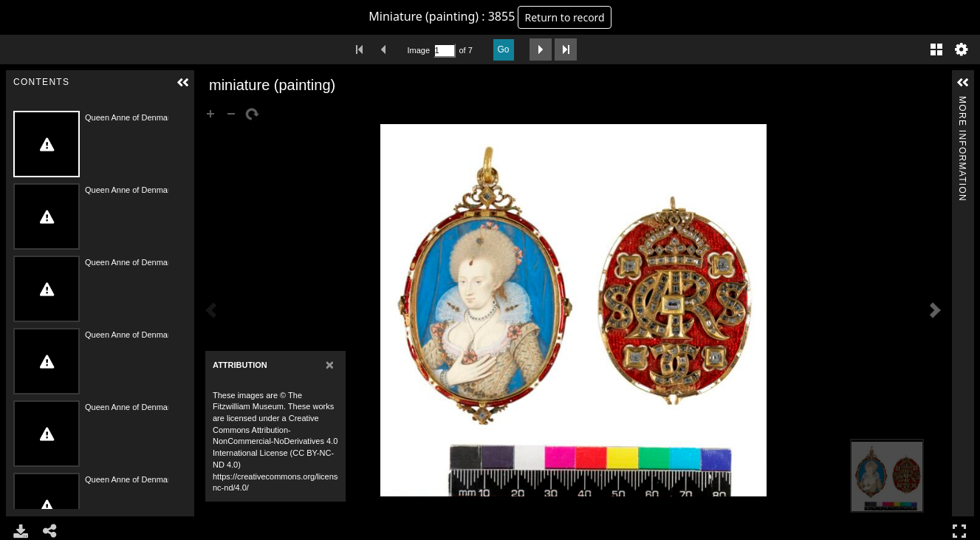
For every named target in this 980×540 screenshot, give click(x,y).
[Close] (330, 365)
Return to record (564, 17)
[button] (183, 83)
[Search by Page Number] (445, 51)
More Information (962, 102)
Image (419, 50)
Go (504, 49)
